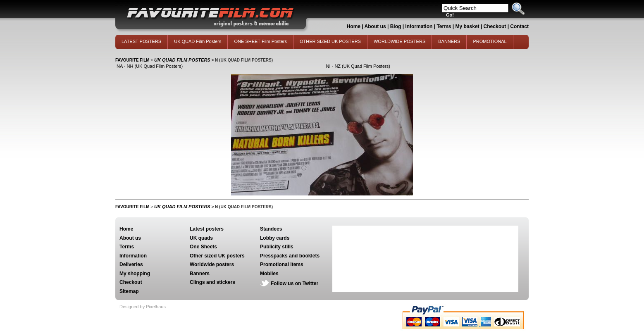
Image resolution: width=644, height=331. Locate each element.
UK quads (201, 238)
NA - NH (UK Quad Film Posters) (150, 66)
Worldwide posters (212, 264)
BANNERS (449, 41)
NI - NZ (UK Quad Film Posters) (358, 66)
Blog (396, 26)
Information (419, 26)
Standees (271, 229)
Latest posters (207, 229)
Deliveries (131, 264)
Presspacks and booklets (290, 256)
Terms (444, 26)
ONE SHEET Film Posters (260, 41)
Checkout (496, 26)
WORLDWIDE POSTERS (400, 41)
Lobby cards (275, 238)
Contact (519, 26)
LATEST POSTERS (141, 41)
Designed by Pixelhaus (143, 307)
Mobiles (269, 274)
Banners (200, 274)
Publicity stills (277, 247)
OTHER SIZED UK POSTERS (330, 41)
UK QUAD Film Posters (198, 41)
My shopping (135, 274)
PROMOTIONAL (490, 41)
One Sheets (203, 247)
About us (375, 26)
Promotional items (282, 264)
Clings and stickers (212, 282)
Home (354, 26)
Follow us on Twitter (295, 283)
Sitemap (129, 291)
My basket (467, 26)
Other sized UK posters (217, 256)
